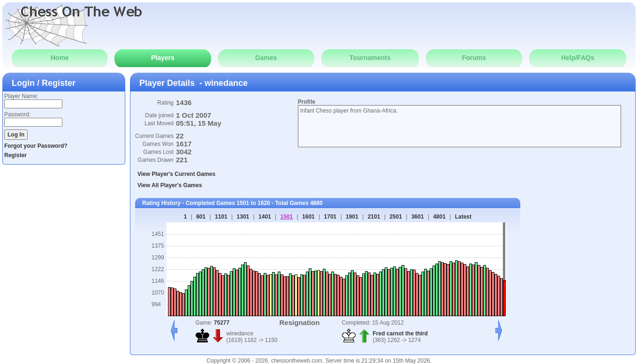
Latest (463, 217)
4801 (439, 217)
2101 (374, 217)
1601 (308, 217)
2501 (396, 217)
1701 (330, 217)
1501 (287, 217)
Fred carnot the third (400, 334)
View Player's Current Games (176, 174)
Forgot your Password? (36, 146)
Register (15, 155)
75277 (222, 323)
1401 (265, 217)
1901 (352, 217)
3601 (418, 217)
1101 (221, 217)
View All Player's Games (170, 185)
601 (201, 217)
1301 (243, 217)
